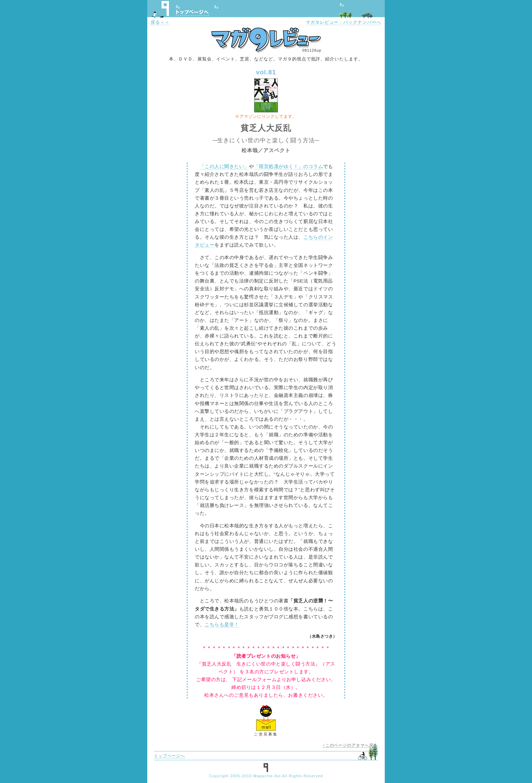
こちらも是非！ (222, 625)
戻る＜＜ (160, 22)
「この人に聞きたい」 (224, 167)
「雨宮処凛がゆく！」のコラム (289, 167)
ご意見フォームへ (266, 717)
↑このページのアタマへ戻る (350, 745)
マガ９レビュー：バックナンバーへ (344, 22)
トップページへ (192, 13)
